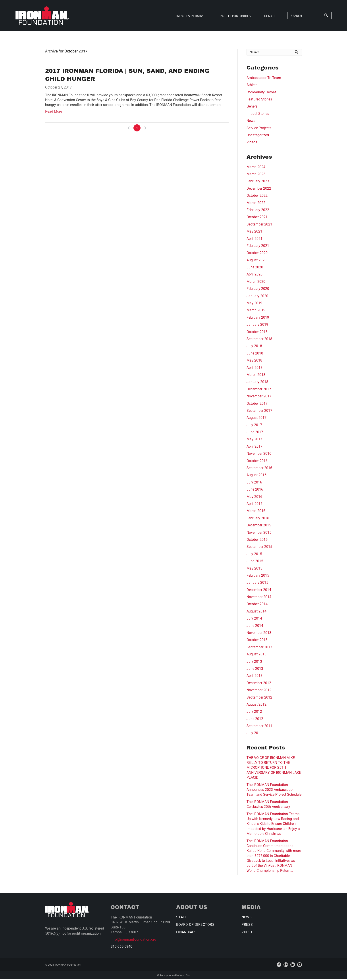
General (253, 107)
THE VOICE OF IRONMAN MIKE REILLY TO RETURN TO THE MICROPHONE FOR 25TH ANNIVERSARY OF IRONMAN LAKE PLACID (274, 768)
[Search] (308, 16)
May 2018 (254, 361)
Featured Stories (259, 100)
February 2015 (258, 576)
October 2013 (257, 640)
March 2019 (256, 311)
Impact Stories (258, 114)
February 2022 (258, 211)
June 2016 (255, 490)
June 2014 (255, 626)
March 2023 (256, 175)
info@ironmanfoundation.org (133, 940)
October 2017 (257, 404)
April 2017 (254, 447)
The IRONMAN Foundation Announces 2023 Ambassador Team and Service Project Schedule (274, 790)
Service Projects (259, 129)
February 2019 (258, 318)
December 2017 (259, 390)
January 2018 (257, 382)
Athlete (252, 86)
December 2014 (259, 590)
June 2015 (255, 562)
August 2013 (256, 655)
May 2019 (254, 304)
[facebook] (279, 965)
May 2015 (254, 569)
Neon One (185, 976)
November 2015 (259, 533)
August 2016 (256, 476)
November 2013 (259, 633)
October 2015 (257, 540)
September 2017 (259, 411)
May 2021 (254, 232)
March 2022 (256, 203)
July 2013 (254, 662)
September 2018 (259, 340)
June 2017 (255, 433)
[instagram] (286, 965)
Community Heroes (261, 93)
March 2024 (256, 168)
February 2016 (258, 519)
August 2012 (256, 705)
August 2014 (256, 612)
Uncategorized (258, 136)
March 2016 (256, 511)
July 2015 (254, 555)
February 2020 (258, 289)
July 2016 (254, 483)
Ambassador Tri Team (264, 78)
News (251, 121)
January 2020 (257, 297)
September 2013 (259, 648)
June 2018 (255, 354)
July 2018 (254, 347)
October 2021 (257, 218)
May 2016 (254, 497)
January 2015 (257, 583)
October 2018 (257, 332)
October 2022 (257, 196)
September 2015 (259, 547)
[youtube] (300, 965)
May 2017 (254, 440)
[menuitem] (190, 16)
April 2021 (254, 239)
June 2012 (255, 719)
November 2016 (259, 454)
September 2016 (259, 469)
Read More (54, 112)
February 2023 (258, 182)
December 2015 (259, 526)
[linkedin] (293, 965)
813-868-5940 (121, 947)
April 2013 (254, 676)
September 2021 (259, 225)
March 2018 (256, 375)
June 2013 (255, 669)
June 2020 (255, 268)
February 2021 (258, 246)
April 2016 (254, 504)
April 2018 (254, 368)
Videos (252, 143)
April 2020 (254, 275)
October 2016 (257, 461)
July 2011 (254, 734)
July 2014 (254, 619)
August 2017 (256, 418)
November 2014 (259, 598)
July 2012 (254, 712)
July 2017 (254, 426)
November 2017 (259, 397)
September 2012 (259, 698)
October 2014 (257, 605)
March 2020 (256, 282)
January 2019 (257, 325)
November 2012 (259, 691)
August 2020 (256, 261)
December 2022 (259, 189)
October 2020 (257, 253)
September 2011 (259, 727)
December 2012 (259, 684)
